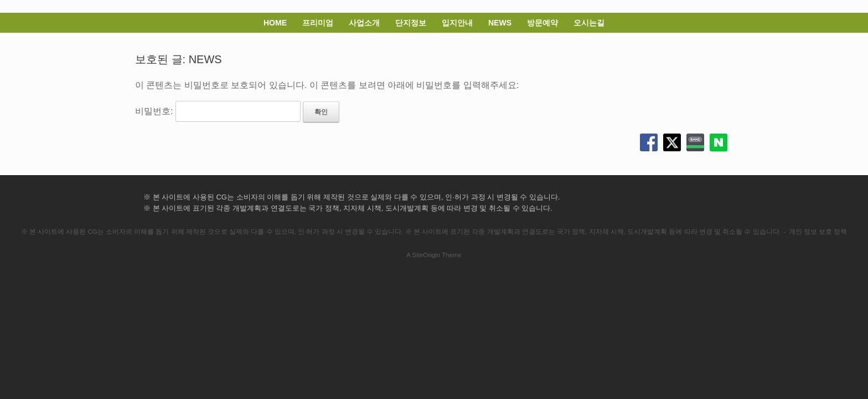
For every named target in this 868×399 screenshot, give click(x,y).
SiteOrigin (426, 255)
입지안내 (457, 23)
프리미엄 (318, 23)
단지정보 (411, 23)
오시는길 (589, 23)
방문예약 (542, 23)
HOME (275, 23)
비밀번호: (218, 111)
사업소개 (364, 23)
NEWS (500, 23)
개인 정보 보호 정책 (818, 232)
